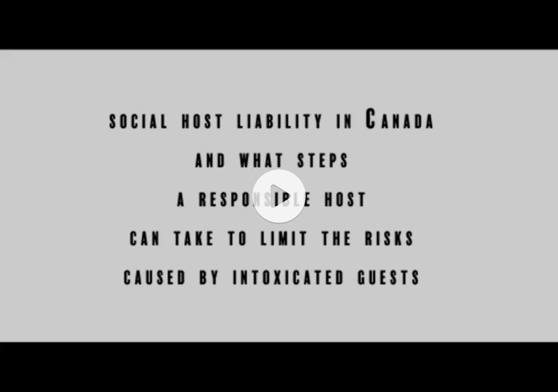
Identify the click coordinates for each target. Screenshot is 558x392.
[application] (279, 196)
